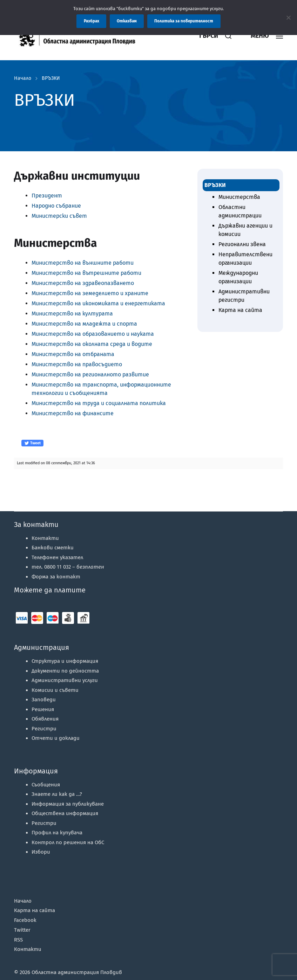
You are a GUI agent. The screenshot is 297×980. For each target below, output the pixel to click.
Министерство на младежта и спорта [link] (84, 324)
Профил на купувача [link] (57, 833)
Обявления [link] (45, 719)
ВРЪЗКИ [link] (51, 78)
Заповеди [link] (44, 700)
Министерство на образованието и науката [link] (93, 334)
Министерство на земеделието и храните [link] (90, 293)
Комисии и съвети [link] (55, 690)
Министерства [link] (239, 197)
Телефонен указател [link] (57, 557)
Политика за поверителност (184, 21)
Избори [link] (41, 852)
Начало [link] (23, 78)
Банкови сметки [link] (53, 548)
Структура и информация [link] (65, 661)
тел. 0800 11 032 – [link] (68, 567)
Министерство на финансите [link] (73, 413)
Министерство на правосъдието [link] (77, 364)
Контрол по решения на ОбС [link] (68, 842)
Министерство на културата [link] (72, 314)
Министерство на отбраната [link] (73, 354)
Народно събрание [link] (56, 206)
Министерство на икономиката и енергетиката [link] (98, 303)
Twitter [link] (22, 930)
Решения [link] (43, 709)
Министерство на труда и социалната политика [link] (99, 403)
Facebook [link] (25, 920)
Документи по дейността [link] (65, 671)
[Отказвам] (288, 18)
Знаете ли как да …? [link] (57, 794)
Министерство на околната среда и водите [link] (92, 344)
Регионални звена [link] (242, 244)
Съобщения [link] (46, 785)
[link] (96, 36)
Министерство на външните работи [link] (83, 263)
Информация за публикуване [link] (68, 804)
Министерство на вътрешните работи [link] (86, 273)
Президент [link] (47, 196)
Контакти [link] (45, 538)
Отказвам (127, 21)
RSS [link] (18, 940)
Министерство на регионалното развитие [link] (90, 374)
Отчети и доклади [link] (56, 738)
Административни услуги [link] (65, 680)
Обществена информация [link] (65, 813)
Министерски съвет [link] (59, 216)
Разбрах (92, 21)
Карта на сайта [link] (240, 310)
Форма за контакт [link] (56, 577)
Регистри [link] (44, 729)
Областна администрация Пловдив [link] (77, 972)
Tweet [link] (32, 443)
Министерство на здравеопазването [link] (83, 283)
